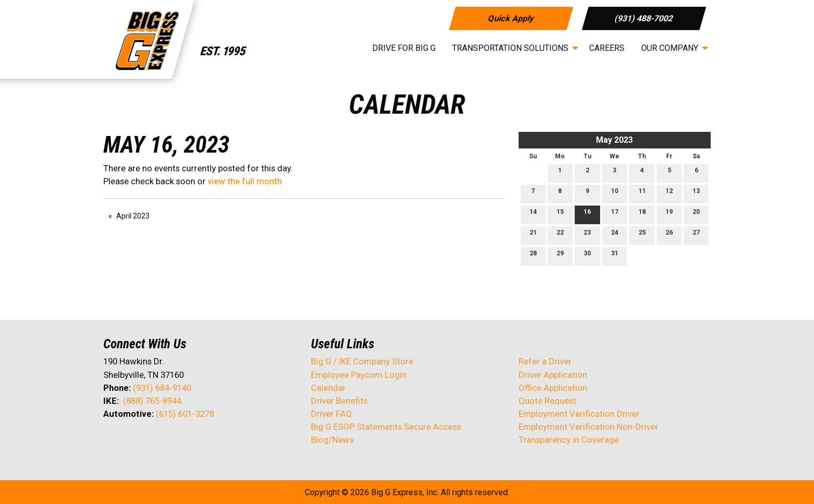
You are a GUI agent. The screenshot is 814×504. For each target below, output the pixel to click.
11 (642, 193)
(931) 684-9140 (162, 388)
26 (669, 235)
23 (587, 235)
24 (615, 235)
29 (560, 256)
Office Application (554, 388)
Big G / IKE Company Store (362, 361)
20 (696, 214)
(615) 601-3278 (185, 414)
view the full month (245, 181)
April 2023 (133, 216)
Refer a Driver (545, 361)
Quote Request (547, 401)
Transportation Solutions (510, 48)
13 (696, 193)
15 (560, 214)
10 (615, 193)
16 (587, 214)
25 (642, 235)
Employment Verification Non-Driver (588, 427)
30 (587, 256)
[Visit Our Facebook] (112, 441)
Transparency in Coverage (569, 440)
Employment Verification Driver (579, 414)
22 (560, 235)
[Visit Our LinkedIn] (145, 441)
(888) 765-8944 (152, 401)
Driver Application (553, 375)
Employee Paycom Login (359, 375)
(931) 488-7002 (644, 18)
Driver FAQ (331, 414)
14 (533, 214)
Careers (607, 48)
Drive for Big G (404, 48)
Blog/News (332, 440)
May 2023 (614, 140)
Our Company (670, 48)
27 (696, 235)
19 (669, 214)
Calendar (328, 388)
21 (533, 235)
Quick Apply (511, 18)
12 (669, 193)
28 (533, 256)
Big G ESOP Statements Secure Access (386, 427)
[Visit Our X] (128, 441)
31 (615, 256)
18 (642, 214)
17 (615, 214)
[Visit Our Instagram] (178, 441)
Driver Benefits (340, 401)
